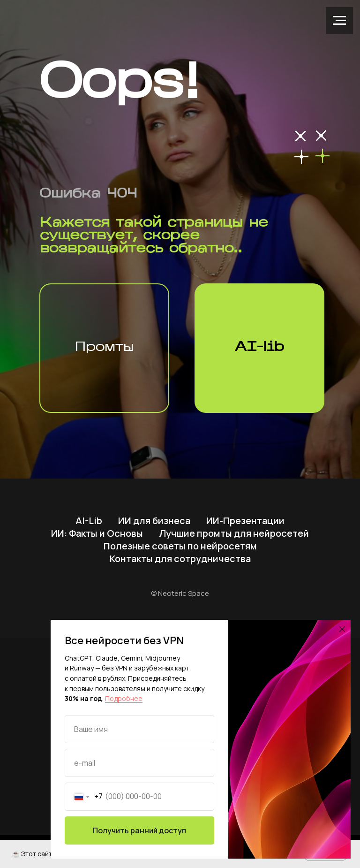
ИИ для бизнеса (154, 521)
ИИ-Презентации (245, 521)
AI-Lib (89, 521)
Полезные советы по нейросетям (180, 546)
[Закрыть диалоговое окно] (342, 629)
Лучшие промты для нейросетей (234, 533)
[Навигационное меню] (339, 21)
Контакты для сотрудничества (180, 559)
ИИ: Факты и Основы (97, 533)
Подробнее (124, 698)
